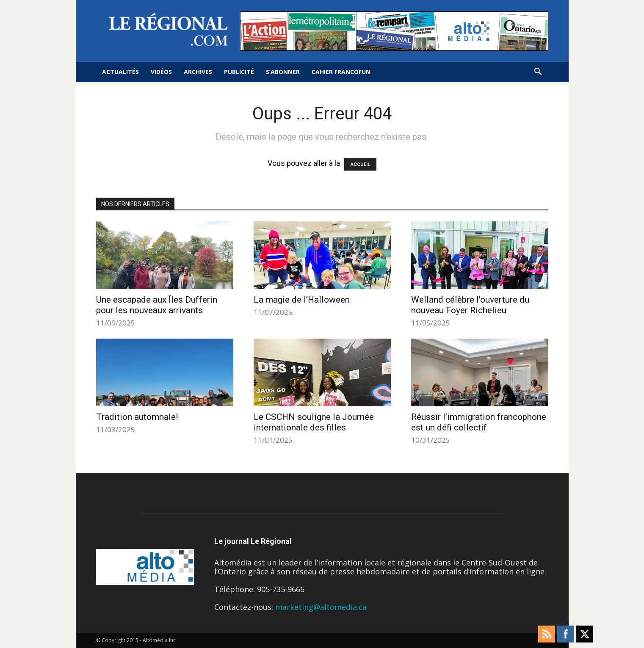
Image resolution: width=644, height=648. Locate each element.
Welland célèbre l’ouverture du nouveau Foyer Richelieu (470, 305)
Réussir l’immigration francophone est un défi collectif (479, 422)
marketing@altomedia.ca (321, 607)
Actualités (120, 72)
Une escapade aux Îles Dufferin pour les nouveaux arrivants (157, 305)
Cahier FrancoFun (341, 72)
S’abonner (283, 72)
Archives (198, 72)
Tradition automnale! (137, 417)
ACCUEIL (360, 164)
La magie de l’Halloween (302, 300)
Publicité (239, 72)
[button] (538, 72)
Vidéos (161, 72)
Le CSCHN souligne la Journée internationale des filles (314, 422)
